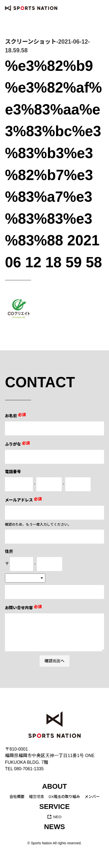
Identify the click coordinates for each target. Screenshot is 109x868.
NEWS (54, 827)
